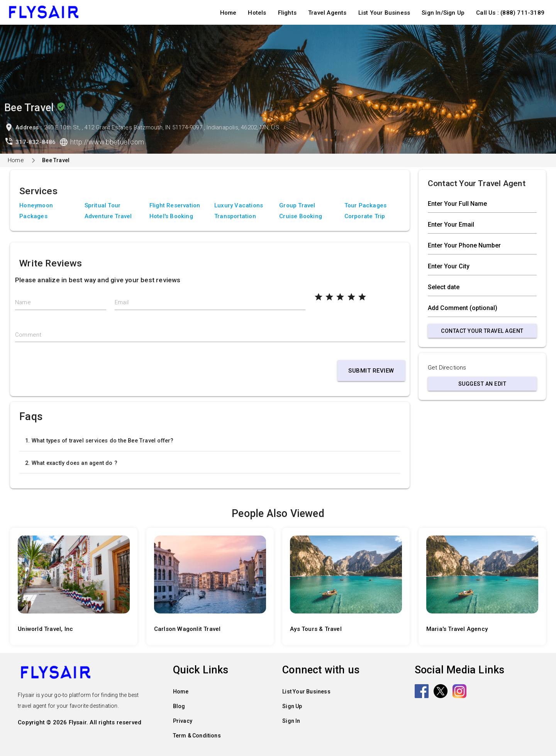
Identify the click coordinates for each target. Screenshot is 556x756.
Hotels (257, 13)
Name (23, 302)
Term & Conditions (197, 736)
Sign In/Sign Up (443, 13)
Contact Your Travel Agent (482, 331)
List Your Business (384, 13)
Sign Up (292, 706)
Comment (28, 335)
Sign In (291, 721)
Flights (287, 13)
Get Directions (447, 368)
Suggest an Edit (482, 384)
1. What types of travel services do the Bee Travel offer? (99, 441)
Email (122, 302)
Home (228, 13)
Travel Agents (327, 13)
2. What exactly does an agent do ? (71, 463)
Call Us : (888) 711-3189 (510, 13)
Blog (179, 706)
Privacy (183, 721)
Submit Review (371, 371)
